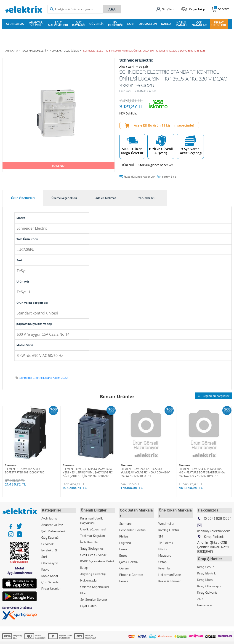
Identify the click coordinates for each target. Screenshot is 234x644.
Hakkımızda (88, 579)
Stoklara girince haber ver (156, 164)
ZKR (200, 597)
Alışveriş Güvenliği (93, 573)
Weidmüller (166, 517)
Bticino (163, 543)
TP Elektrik (166, 536)
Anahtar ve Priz (36, 24)
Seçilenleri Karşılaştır (214, 395)
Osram (124, 562)
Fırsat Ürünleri (219, 24)
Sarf (131, 24)
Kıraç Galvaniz (207, 591)
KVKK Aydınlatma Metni (97, 560)
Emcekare (204, 603)
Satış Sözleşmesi (92, 547)
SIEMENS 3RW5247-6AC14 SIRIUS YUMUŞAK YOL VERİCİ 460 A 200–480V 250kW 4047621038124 (145, 472)
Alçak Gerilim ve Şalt (134, 66)
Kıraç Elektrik (206, 571)
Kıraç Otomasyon (210, 584)
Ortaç (163, 556)
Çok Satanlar (199, 24)
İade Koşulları (90, 541)
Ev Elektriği (115, 24)
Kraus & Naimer (170, 575)
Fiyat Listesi (89, 605)
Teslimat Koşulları (93, 535)
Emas (123, 543)
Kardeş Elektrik (169, 524)
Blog (83, 592)
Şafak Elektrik (129, 556)
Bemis (124, 575)
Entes (123, 549)
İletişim (85, 566)
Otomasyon (148, 24)
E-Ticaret (103, 638)
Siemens (11, 465)
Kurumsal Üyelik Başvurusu (92, 519)
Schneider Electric (133, 524)
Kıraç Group (206, 565)
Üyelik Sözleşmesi (93, 528)
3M (161, 530)
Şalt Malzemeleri (58, 24)
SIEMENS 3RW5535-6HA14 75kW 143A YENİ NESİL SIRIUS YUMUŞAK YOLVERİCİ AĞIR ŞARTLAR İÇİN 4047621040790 (88, 472)
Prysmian (165, 562)
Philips (124, 530)
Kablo (166, 24)
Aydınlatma (15, 24)
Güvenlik (97, 24)
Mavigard (165, 549)
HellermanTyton (170, 568)
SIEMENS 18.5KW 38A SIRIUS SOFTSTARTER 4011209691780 (25, 470)
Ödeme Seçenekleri (94, 586)
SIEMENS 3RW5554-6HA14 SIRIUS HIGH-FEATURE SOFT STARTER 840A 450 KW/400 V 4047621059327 (202, 472)
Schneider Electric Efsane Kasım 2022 (44, 377)
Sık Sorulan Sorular (94, 598)
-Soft (93, 638)
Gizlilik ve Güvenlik (93, 554)
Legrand (125, 536)
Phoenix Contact (131, 568)
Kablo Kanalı (181, 24)
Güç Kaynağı (79, 24)
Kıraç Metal (205, 578)
